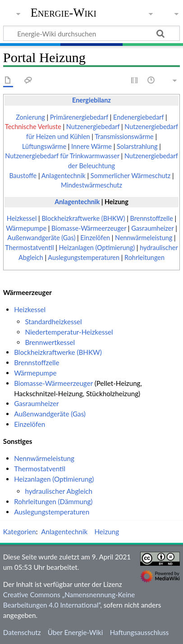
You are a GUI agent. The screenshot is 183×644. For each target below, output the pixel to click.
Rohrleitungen (144, 257)
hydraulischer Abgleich (59, 491)
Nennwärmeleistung (144, 238)
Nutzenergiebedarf (93, 127)
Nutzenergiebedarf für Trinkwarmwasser (62, 156)
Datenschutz (22, 632)
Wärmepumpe (26, 228)
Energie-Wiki (64, 13)
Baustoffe (23, 176)
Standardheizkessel (53, 322)
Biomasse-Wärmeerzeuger (89, 228)
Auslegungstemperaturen (84, 257)
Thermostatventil (29, 248)
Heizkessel (22, 218)
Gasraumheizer (152, 228)
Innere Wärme (91, 146)
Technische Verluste (33, 127)
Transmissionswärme (124, 136)
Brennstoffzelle (151, 218)
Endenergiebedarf (138, 117)
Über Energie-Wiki (75, 632)
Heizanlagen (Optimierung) (97, 248)
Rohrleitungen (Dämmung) (53, 501)
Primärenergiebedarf (79, 117)
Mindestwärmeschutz (91, 185)
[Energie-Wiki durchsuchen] (91, 33)
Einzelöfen (95, 238)
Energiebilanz (91, 100)
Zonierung (30, 117)
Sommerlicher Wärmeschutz (131, 176)
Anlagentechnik (64, 176)
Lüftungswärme (44, 146)
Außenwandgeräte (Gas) (41, 238)
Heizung (117, 202)
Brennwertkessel (50, 342)
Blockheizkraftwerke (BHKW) (83, 218)
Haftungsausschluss (140, 632)
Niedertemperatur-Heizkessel (69, 332)
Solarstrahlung (137, 146)
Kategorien (20, 532)
